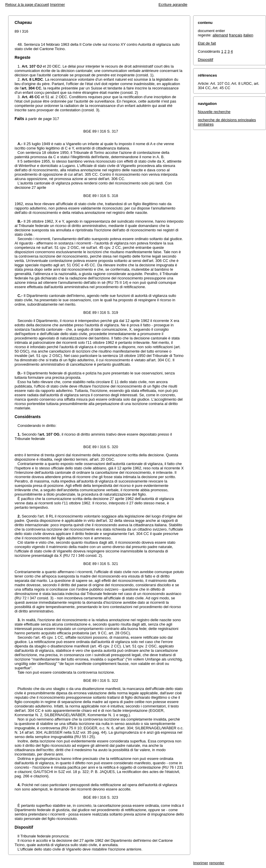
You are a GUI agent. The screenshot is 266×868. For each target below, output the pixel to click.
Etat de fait (207, 43)
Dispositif (206, 60)
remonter (217, 863)
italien (248, 35)
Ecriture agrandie (173, 5)
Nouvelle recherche (214, 112)
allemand (220, 35)
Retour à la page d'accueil (27, 5)
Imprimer (58, 5)
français (236, 35)
